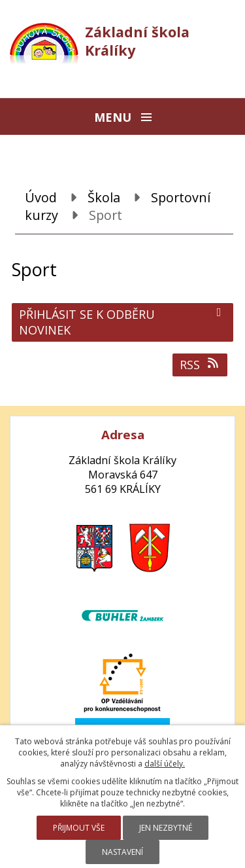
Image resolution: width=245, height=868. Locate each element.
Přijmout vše (79, 828)
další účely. (165, 764)
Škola (104, 197)
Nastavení (122, 852)
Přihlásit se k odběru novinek (122, 322)
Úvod (41, 197)
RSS (200, 365)
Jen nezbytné (166, 828)
